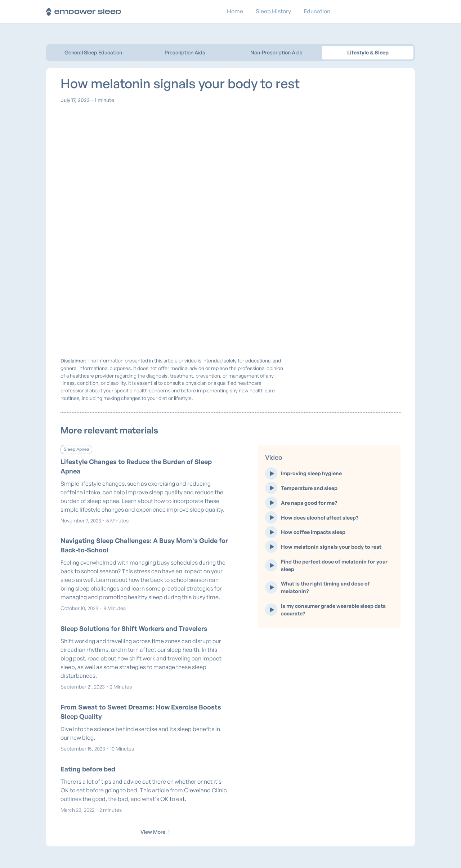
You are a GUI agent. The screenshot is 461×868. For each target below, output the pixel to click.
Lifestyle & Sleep (368, 52)
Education (317, 11)
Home (235, 11)
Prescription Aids (185, 52)
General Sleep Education (93, 52)
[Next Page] (156, 832)
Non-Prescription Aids (276, 52)
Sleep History (273, 11)
